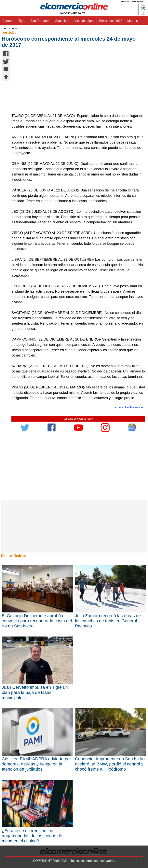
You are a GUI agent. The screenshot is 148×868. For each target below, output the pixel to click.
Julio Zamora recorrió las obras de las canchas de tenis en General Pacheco (108, 621)
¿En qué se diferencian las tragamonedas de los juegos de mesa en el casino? (32, 836)
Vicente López (84, 21)
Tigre (22, 21)
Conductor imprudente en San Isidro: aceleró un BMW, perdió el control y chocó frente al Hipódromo (110, 764)
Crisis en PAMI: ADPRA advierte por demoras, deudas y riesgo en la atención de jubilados (36, 764)
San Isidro (62, 21)
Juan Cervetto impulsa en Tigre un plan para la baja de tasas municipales (35, 692)
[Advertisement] (76, 84)
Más (133, 21)
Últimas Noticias (13, 556)
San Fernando (40, 21)
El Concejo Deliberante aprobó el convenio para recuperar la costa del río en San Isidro (37, 621)
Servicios (9, 33)
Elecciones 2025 (111, 21)
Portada (8, 21)
